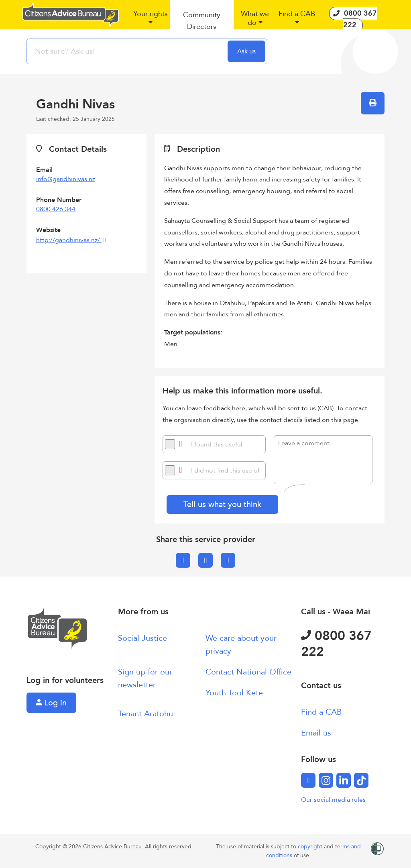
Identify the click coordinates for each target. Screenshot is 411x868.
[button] (150, 21)
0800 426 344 (56, 209)
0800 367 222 (336, 644)
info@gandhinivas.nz (66, 179)
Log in (51, 703)
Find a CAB (321, 712)
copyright (311, 847)
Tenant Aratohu (145, 714)
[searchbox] (128, 51)
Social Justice (142, 638)
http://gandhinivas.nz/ (69, 240)
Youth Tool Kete (234, 693)
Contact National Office (248, 672)
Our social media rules (333, 800)
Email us (316, 733)
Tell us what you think (222, 504)
